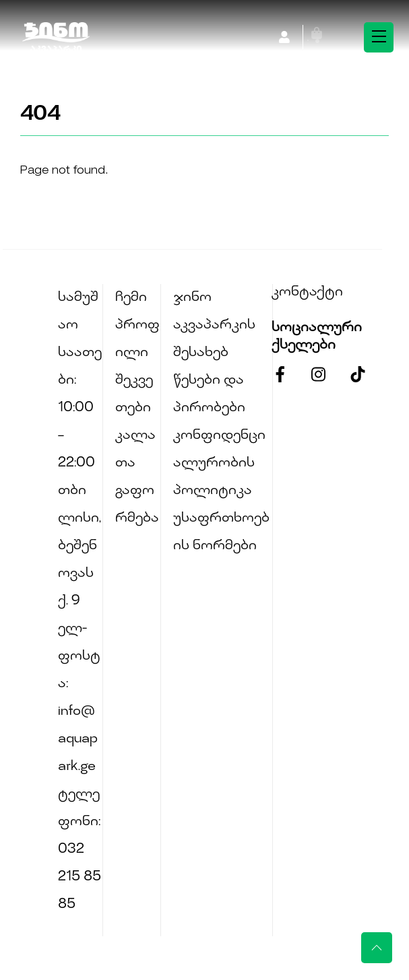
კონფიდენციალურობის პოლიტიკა (219, 463)
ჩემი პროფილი (137, 325)
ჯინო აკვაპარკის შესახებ (214, 325)
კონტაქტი (307, 292)
